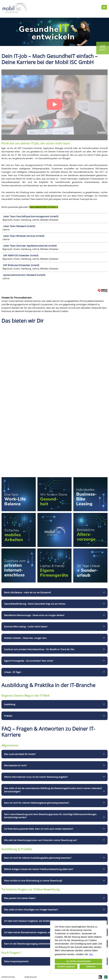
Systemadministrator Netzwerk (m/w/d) (24, 275)
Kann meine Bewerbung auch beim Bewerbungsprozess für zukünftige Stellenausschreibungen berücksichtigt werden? (50, 816)
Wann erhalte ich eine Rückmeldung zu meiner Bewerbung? (33, 881)
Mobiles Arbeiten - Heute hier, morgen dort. (26, 638)
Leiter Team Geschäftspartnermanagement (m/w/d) (31, 216)
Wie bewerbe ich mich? (15, 765)
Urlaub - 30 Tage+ (13, 672)
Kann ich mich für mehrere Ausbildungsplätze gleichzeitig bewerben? (38, 858)
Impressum (31, 977)
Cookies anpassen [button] (66, 967)
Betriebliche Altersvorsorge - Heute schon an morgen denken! (34, 615)
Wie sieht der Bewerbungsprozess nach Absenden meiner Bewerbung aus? (41, 840)
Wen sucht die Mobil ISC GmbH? (20, 754)
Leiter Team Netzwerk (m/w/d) (19, 226)
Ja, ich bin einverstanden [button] (78, 961)
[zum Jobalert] (103, 48)
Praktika (8, 716)
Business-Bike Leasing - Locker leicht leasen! (26, 627)
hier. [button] (91, 954)
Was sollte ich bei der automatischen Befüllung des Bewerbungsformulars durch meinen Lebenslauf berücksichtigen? (53, 790)
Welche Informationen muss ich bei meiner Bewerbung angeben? (36, 777)
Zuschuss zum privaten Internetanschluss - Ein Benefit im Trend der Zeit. (39, 649)
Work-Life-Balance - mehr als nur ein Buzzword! (27, 592)
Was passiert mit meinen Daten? (20, 898)
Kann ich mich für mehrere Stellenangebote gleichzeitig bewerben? (37, 803)
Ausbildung (10, 704)
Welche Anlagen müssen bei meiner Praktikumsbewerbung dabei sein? (39, 869)
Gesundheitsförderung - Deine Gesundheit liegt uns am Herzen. (35, 604)
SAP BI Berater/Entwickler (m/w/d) (21, 265)
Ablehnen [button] (91, 967)
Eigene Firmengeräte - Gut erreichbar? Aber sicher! (29, 661)
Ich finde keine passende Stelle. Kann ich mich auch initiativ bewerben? (39, 829)
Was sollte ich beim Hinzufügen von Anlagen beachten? (31, 910)
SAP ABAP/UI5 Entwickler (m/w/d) (21, 255)
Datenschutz (8, 977)
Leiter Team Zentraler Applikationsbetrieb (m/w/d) (30, 246)
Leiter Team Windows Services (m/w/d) (24, 236)
